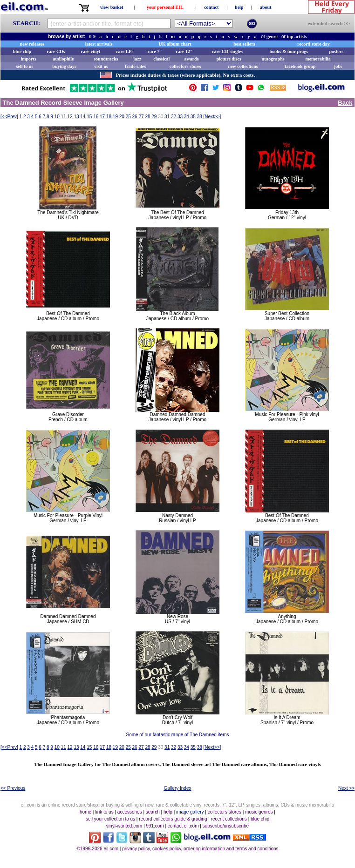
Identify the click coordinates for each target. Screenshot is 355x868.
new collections (243, 66)
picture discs (229, 59)
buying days (64, 66)
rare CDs (56, 51)
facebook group (300, 66)
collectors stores (185, 66)
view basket (112, 7)
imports (28, 59)
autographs (273, 59)
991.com (155, 826)
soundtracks (106, 59)
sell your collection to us (110, 819)
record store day (314, 44)
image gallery (190, 812)
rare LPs (125, 51)
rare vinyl (91, 51)
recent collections (229, 819)
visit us (101, 66)
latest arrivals (99, 44)
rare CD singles (227, 51)
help (239, 7)
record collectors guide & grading (173, 819)
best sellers (244, 44)
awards (191, 59)
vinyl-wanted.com (124, 826)
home (85, 812)
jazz (137, 59)
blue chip (22, 51)
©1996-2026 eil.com (97, 849)
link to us (104, 812)
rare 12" (184, 51)
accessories (130, 812)
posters (336, 51)
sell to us (25, 66)
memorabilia (318, 59)
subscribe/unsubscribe (226, 826)
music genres (259, 812)
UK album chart (175, 44)
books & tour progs (289, 51)
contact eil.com (183, 826)
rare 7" (154, 51)
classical (161, 59)
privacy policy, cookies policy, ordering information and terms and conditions (200, 849)
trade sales (135, 66)
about (266, 7)
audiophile (64, 59)
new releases (32, 44)
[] (9, 117)
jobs (338, 66)
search (153, 812)
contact (211, 7)
